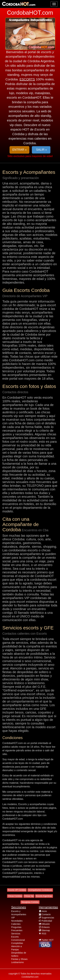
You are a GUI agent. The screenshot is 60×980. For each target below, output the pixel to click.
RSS (44, 934)
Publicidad (47, 921)
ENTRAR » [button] (19, 150)
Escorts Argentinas (44, 896)
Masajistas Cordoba (30, 902)
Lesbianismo (18, 962)
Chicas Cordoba (15, 896)
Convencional (18, 940)
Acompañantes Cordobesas (40, 890)
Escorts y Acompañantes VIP (19, 914)
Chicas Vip (29, 896)
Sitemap (46, 930)
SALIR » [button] (41, 150)
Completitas (17, 943)
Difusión (46, 924)
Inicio (44, 911)
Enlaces (46, 927)
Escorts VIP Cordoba (17, 890)
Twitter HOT (48, 940)
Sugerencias (48, 918)
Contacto (46, 914)
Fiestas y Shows (19, 959)
